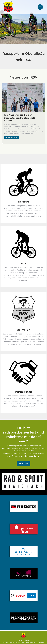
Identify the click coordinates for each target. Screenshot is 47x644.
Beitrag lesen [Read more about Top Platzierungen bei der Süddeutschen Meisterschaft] (11, 138)
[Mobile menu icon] (40, 7)
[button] (4, 144)
